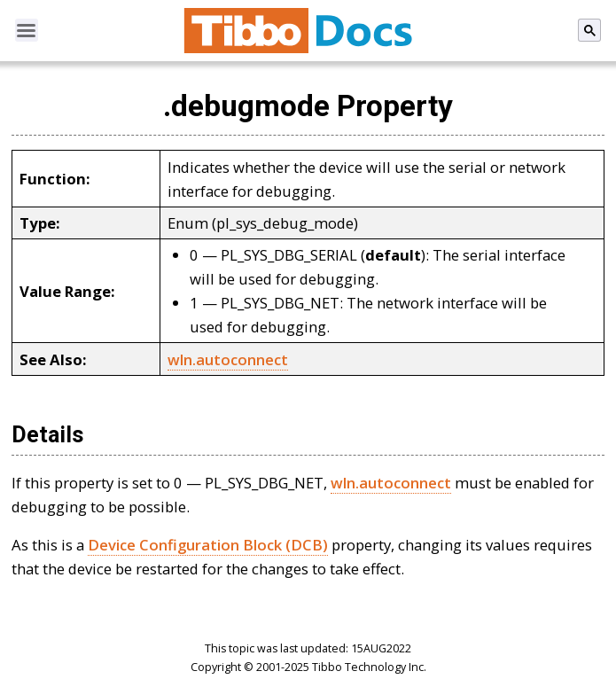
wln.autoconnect (228, 359)
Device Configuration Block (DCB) (208, 545)
